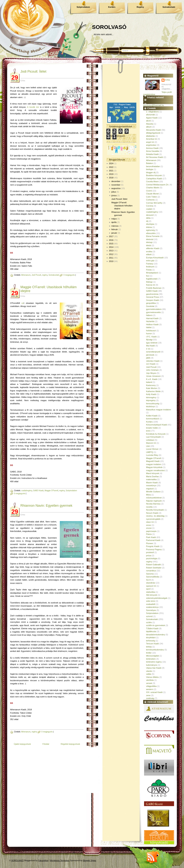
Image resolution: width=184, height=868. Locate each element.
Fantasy (150, 264)
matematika (151, 479)
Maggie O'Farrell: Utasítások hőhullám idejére (122, 206)
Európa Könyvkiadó (155, 258)
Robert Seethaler (154, 568)
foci (148, 276)
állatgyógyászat (153, 133)
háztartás (150, 321)
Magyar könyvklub (154, 467)
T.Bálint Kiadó (152, 628)
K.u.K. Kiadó (152, 379)
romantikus (151, 571)
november (116, 185)
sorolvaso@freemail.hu (154, 105)
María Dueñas (152, 476)
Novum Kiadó (152, 513)
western (150, 689)
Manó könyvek (153, 473)
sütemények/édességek (157, 598)
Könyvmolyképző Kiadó (157, 425)
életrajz (149, 242)
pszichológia (152, 558)
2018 (111, 178)
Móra (148, 495)
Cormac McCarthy (154, 203)
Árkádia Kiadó (152, 154)
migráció (150, 489)
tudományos (152, 665)
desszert (150, 215)
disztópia (150, 224)
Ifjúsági (149, 340)
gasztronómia (152, 294)
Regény (140, 7)
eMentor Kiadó (153, 248)
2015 (111, 244)
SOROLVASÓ (109, 27)
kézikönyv (151, 406)
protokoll (150, 552)
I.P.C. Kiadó (151, 337)
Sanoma (150, 574)
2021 (111, 171)
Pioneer (150, 543)
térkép (149, 647)
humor (149, 333)
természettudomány (155, 650)
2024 (111, 163)
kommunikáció (153, 419)
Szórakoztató (169, 7)
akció (148, 121)
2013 (111, 251)
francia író (151, 285)
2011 (111, 258)
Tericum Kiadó (153, 644)
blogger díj (151, 172)
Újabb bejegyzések (22, 744)
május (114, 219)
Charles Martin (153, 188)
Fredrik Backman (154, 288)
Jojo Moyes (151, 373)
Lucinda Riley (152, 455)
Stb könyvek (152, 595)
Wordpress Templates (60, 860)
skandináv (151, 583)
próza (149, 556)
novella (149, 507)
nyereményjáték (153, 519)
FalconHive (43, 860)
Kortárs (112, 7)
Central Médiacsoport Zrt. (158, 185)
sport (148, 589)
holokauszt (151, 331)
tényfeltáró (151, 638)
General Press (153, 297)
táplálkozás (151, 631)
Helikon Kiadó (152, 324)
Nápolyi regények (154, 501)
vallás (149, 674)
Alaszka (150, 124)
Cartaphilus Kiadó (154, 179)
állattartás (151, 136)
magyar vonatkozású (155, 470)
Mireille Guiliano (153, 492)
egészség (150, 230)
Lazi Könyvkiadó (153, 437)
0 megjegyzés (69, 275)
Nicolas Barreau (153, 504)
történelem (151, 659)
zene (148, 695)
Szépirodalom (83, 7)
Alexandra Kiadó (154, 130)
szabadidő (151, 604)
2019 (111, 174)
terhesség (151, 641)
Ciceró (149, 191)
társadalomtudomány (156, 635)
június (114, 195)
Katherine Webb (153, 391)
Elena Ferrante (153, 236)
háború (149, 315)
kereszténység (153, 404)
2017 (111, 236)
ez (23, 303)
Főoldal (46, 744)
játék (148, 358)
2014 (111, 247)
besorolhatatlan (153, 166)
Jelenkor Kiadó (153, 361)
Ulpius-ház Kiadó (154, 668)
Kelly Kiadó (151, 394)
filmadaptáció (152, 273)
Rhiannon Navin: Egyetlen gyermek (46, 506)
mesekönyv (151, 485)
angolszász (151, 145)
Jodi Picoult (36, 275)
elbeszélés (151, 233)
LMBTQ (150, 452)
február (115, 229)
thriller (149, 653)
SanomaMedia (153, 577)
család (149, 209)
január (114, 233)
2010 (111, 261)
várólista (150, 680)
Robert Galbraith (154, 565)
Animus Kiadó (152, 148)
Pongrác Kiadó (153, 546)
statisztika (151, 592)
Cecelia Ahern (152, 181)
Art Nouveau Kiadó (155, 157)
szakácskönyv (152, 607)
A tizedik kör (33, 107)
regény (45, 275)
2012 (111, 254)
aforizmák (151, 115)
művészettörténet (154, 498)
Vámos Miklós (152, 677)
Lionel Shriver (152, 449)
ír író (148, 349)
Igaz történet (152, 343)
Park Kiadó (151, 537)
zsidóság (150, 698)
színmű (149, 616)
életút (149, 245)
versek (149, 683)
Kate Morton (152, 388)
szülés (149, 622)
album (149, 127)
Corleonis (150, 200)
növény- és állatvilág (155, 516)
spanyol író (151, 586)
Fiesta (149, 270)
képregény (151, 400)
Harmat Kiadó (152, 318)
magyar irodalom (154, 464)
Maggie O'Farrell (52, 491)
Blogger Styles (90, 860)
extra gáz (150, 261)
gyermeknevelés (153, 312)
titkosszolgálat (152, 656)
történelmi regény (154, 662)
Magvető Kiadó (153, 461)
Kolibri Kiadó (152, 416)
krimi (148, 431)
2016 (111, 240)
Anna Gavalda (153, 151)
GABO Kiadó (38, 491)
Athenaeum (26, 275)
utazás (149, 671)
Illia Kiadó (151, 346)
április (114, 222)
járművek (150, 355)
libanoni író (151, 443)
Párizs (149, 534)
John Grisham (152, 370)
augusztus (116, 188)
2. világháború (152, 112)
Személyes (151, 610)
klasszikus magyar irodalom (159, 410)
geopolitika (151, 303)
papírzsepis (151, 531)
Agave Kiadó (152, 118)
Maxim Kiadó (152, 483)
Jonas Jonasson (153, 376)
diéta (148, 218)
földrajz (149, 282)
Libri (148, 446)
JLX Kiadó (151, 364)
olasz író (150, 522)
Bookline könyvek (154, 175)
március (115, 226)
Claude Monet (152, 194)
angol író (150, 142)
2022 (111, 167)
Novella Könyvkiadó (155, 510)
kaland (149, 382)
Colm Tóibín (152, 197)
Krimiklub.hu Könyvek (156, 434)
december (116, 181)
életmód (150, 239)
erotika (149, 252)
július (114, 192)
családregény (27, 491)
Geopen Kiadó (153, 300)
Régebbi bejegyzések (70, 744)
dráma (149, 227)
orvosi (149, 528)
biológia (150, 169)
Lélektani (150, 440)
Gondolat (150, 306)
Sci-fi (148, 580)
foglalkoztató (152, 279)
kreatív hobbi (152, 428)
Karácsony (151, 385)
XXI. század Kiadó (154, 692)
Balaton (149, 163)
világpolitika (151, 686)
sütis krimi (151, 601)
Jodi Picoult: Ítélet (33, 71)
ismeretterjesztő (153, 352)
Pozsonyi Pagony (154, 549)
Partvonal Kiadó (153, 540)
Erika (168, 80)
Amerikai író (152, 139)
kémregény (151, 397)
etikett (149, 254)
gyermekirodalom (154, 309)
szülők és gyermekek (156, 625)
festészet (150, 267)
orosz (149, 525)
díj (147, 221)
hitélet (149, 327)
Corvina (150, 206)
